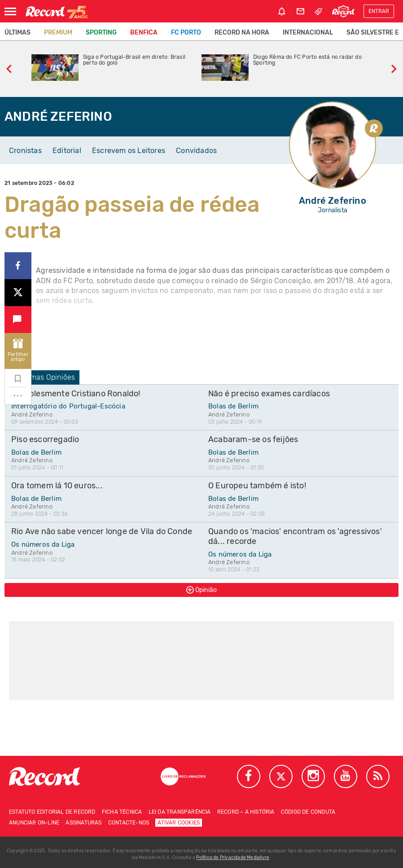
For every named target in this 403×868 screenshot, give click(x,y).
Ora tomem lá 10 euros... (57, 486)
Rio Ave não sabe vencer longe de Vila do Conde (102, 531)
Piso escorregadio (45, 439)
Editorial (67, 151)
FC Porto (186, 33)
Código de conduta (308, 812)
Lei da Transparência (180, 812)
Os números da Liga (43, 544)
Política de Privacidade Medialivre (233, 858)
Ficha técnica (122, 812)
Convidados (196, 151)
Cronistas (25, 151)
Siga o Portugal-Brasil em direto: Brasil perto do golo (134, 60)
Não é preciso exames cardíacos (269, 394)
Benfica (144, 33)
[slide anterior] (9, 68)
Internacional (308, 33)
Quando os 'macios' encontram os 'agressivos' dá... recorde (295, 536)
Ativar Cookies (179, 823)
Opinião (202, 590)
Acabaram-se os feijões (253, 439)
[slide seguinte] (394, 68)
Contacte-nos (129, 823)
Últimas (18, 33)
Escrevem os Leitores (129, 151)
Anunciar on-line (34, 823)
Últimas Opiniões (42, 377)
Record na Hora (242, 33)
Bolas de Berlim (233, 406)
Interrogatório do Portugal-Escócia (68, 406)
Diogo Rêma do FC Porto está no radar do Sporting (307, 60)
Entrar (379, 11)
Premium (58, 33)
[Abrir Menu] (10, 11)
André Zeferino (32, 414)
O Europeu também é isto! (257, 486)
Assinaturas (83, 823)
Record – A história (246, 812)
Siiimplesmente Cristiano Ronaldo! (76, 394)
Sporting (101, 33)
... (18, 393)
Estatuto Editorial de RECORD (52, 812)
